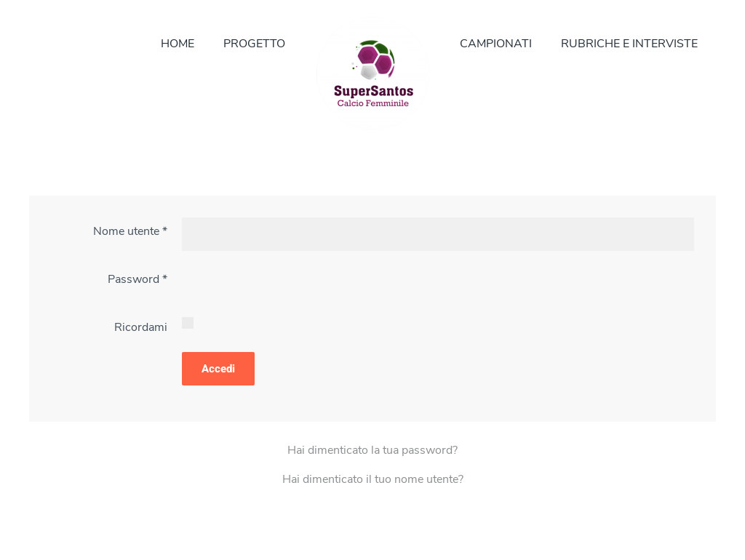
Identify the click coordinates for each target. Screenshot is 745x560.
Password (138, 279)
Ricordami (141, 327)
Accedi (218, 369)
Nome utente (130, 231)
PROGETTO (254, 44)
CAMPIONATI (496, 44)
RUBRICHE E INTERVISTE (629, 44)
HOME (178, 44)
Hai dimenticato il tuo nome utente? (373, 479)
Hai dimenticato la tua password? (372, 450)
